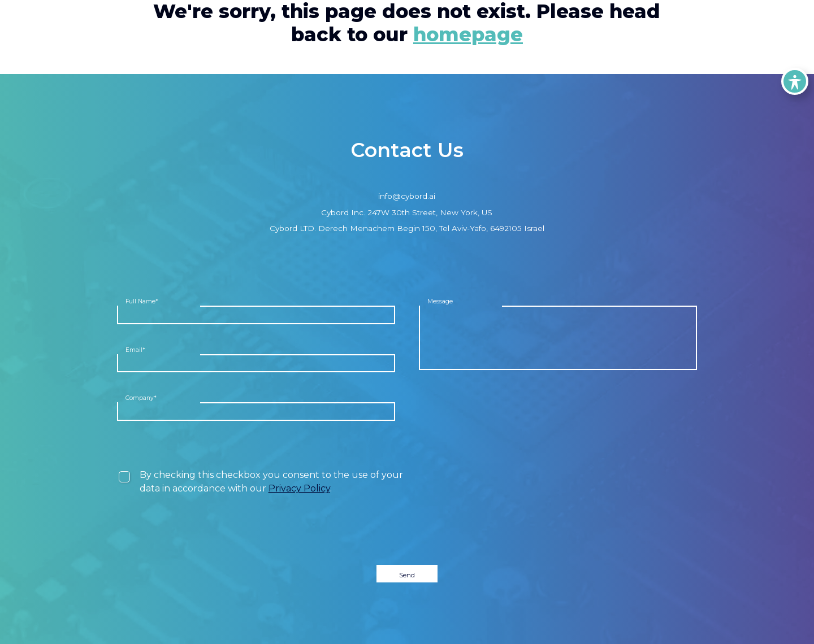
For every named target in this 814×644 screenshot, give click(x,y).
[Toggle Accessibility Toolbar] (795, 81)
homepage (468, 34)
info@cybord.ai (407, 196)
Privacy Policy (299, 488)
